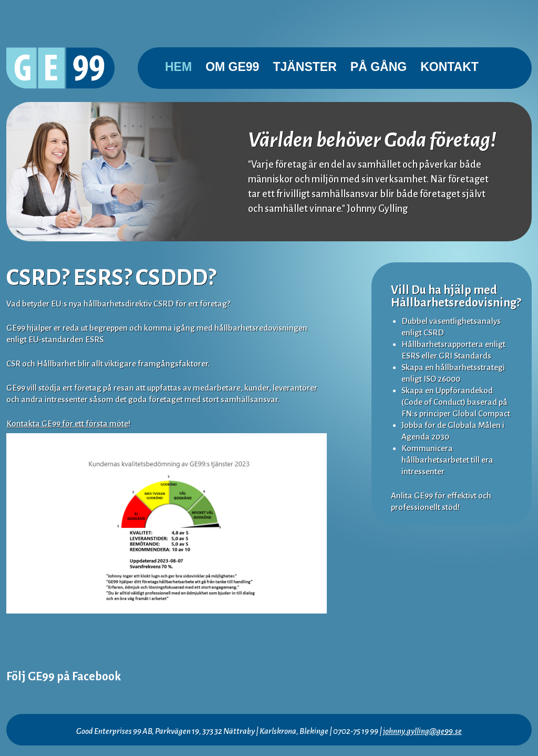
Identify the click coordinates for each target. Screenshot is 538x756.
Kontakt (449, 67)
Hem (178, 67)
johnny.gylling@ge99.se (422, 731)
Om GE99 (232, 67)
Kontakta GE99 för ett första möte (67, 423)
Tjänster (304, 67)
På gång (379, 67)
